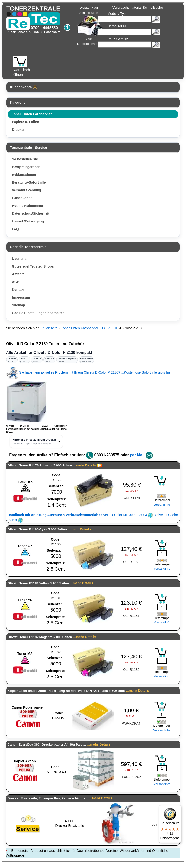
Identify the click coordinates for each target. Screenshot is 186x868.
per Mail (137, 455)
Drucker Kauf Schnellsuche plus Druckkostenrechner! (92, 26)
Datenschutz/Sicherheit (31, 213)
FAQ (15, 229)
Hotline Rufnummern (29, 206)
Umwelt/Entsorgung (28, 221)
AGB (16, 282)
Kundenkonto (24, 87)
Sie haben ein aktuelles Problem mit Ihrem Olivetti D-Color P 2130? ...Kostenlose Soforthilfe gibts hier (89, 372)
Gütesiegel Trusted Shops (33, 266)
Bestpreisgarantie (26, 167)
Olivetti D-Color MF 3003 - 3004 (80, 515)
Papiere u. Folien (25, 122)
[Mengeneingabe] (162, 489)
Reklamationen (24, 175)
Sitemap (18, 305)
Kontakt (18, 290)
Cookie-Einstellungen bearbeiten (38, 313)
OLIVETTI (110, 328)
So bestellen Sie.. (26, 159)
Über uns (19, 259)
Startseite (50, 328)
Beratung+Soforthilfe (29, 182)
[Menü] (178, 808)
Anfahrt (18, 274)
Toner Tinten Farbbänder (32, 114)
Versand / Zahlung (27, 190)
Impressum (21, 297)
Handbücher (22, 198)
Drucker (18, 130)
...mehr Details (85, 465)
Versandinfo (162, 505)
